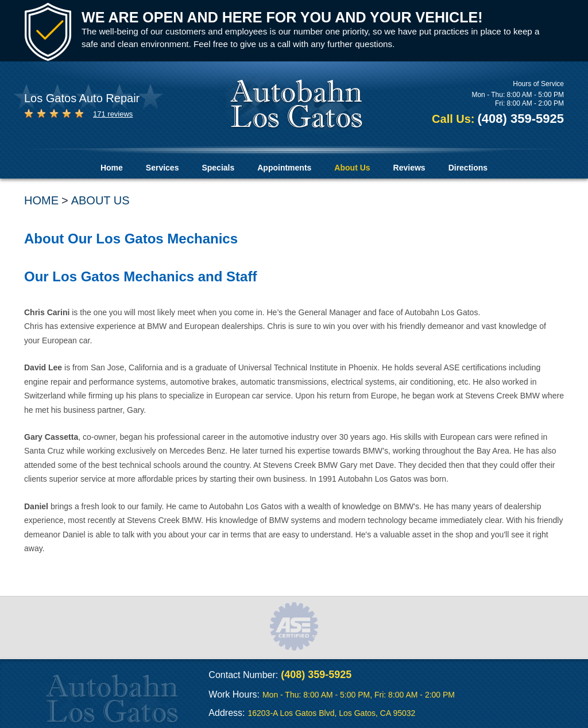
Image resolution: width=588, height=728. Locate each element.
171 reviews (113, 114)
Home (112, 168)
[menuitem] (112, 168)
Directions (468, 168)
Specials (218, 168)
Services (163, 168)
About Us (352, 168)
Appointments (284, 168)
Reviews (409, 168)
